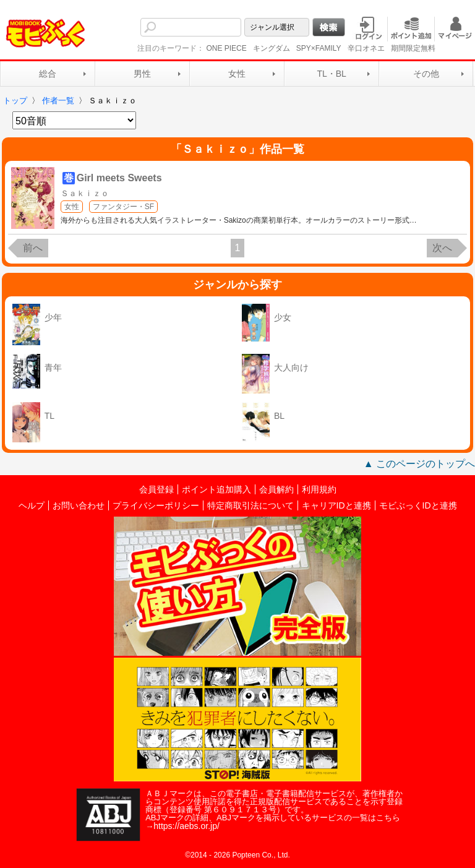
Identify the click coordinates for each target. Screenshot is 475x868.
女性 (237, 74)
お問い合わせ (79, 505)
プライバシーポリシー (156, 505)
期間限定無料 (413, 48)
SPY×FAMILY (319, 48)
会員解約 (276, 489)
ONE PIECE (226, 48)
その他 (426, 74)
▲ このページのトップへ (419, 464)
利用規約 (319, 489)
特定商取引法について (250, 505)
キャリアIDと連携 (336, 505)
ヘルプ (32, 505)
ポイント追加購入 (216, 489)
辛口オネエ (366, 48)
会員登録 (156, 489)
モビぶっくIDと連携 (418, 505)
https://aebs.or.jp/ (186, 826)
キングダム (272, 48)
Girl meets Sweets (119, 178)
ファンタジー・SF (123, 207)
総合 (48, 74)
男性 (142, 74)
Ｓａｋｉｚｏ (85, 193)
